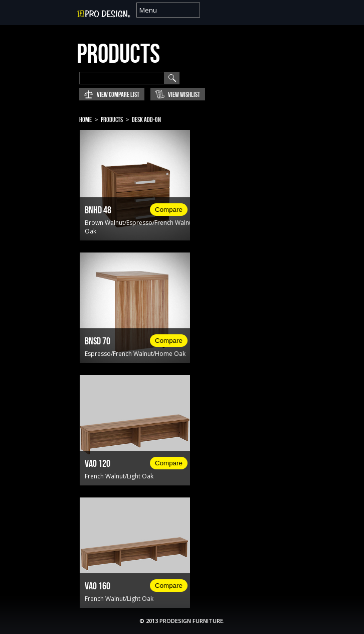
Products (112, 120)
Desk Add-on (146, 120)
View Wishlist (184, 95)
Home (85, 120)
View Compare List (118, 95)
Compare (169, 210)
